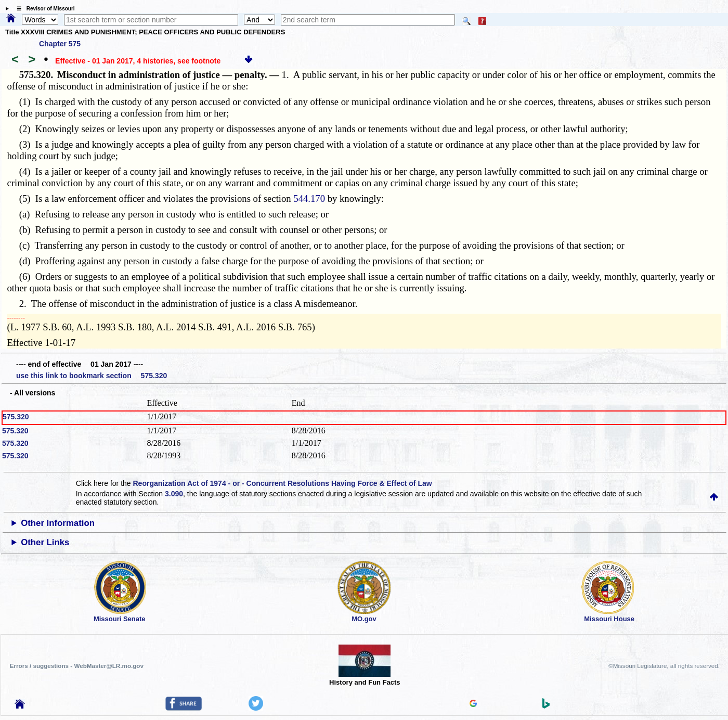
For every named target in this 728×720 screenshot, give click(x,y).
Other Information (58, 523)
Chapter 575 (60, 44)
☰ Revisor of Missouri (43, 9)
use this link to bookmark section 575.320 (92, 376)
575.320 (16, 417)
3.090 (174, 494)
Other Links (45, 542)
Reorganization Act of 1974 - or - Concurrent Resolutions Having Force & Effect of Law (283, 483)
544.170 (309, 198)
